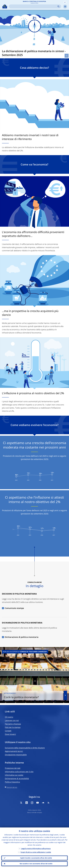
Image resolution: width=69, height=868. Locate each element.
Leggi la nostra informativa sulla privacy (36, 849)
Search (58, 6)
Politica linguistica (12, 782)
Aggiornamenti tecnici (14, 751)
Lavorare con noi (12, 720)
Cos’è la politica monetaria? (33, 696)
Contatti (8, 731)
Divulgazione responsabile (16, 755)
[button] (65, 2)
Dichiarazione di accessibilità (17, 778)
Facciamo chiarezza (13, 724)
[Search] (33, 6)
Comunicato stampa (14, 608)
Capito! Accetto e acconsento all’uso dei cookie (36, 858)
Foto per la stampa (13, 727)
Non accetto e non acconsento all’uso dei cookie (36, 864)
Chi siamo (9, 717)
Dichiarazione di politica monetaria (22, 637)
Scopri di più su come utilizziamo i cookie (36, 852)
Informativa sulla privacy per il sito (19, 772)
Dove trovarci (10, 734)
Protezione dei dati (13, 768)
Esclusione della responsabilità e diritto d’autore (25, 748)
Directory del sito (12, 787)
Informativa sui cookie (14, 775)
